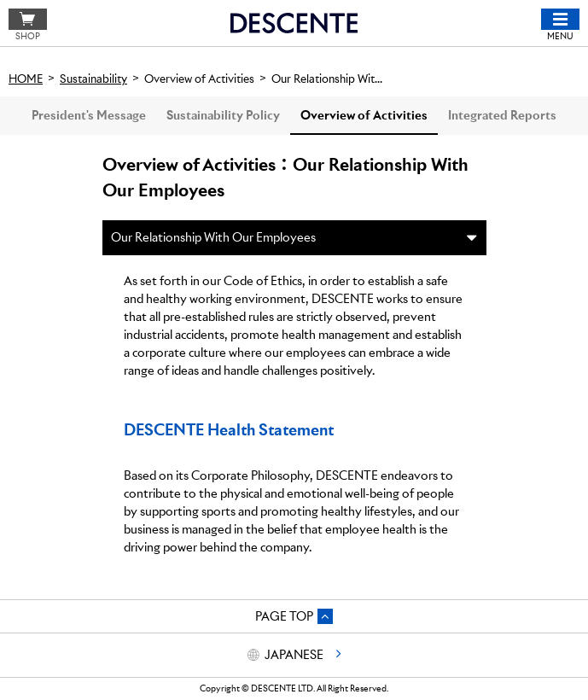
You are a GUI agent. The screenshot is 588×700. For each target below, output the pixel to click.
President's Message (89, 115)
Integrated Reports (502, 115)
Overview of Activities (364, 115)
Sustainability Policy (223, 115)
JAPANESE (294, 655)
